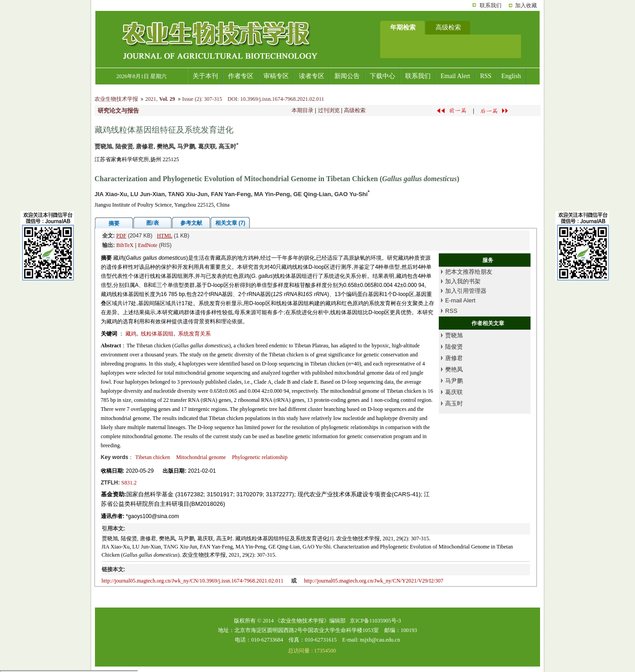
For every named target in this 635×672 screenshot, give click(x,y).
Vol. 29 (167, 99)
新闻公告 (347, 76)
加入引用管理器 (466, 291)
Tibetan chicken (153, 457)
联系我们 (491, 5)
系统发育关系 (194, 334)
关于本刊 (205, 76)
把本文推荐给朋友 (469, 272)
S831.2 (129, 483)
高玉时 (454, 403)
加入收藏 (526, 5)
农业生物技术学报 (116, 99)
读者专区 (312, 76)
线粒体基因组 (157, 334)
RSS (486, 76)
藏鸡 (131, 334)
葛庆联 (454, 392)
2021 (151, 99)
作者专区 (241, 76)
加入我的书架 (463, 281)
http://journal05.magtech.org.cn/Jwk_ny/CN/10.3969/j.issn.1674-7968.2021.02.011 (193, 581)
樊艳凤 (454, 369)
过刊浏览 (329, 110)
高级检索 (355, 110)
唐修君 (454, 358)
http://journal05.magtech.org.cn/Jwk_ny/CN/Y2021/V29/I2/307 (374, 581)
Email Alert (455, 76)
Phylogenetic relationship (260, 457)
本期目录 (303, 110)
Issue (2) (192, 99)
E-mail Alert (460, 300)
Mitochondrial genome (201, 457)
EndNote (148, 245)
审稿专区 (276, 76)
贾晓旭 (454, 335)
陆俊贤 (454, 347)
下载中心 (382, 76)
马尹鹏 (454, 381)
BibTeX (125, 245)
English (511, 76)
